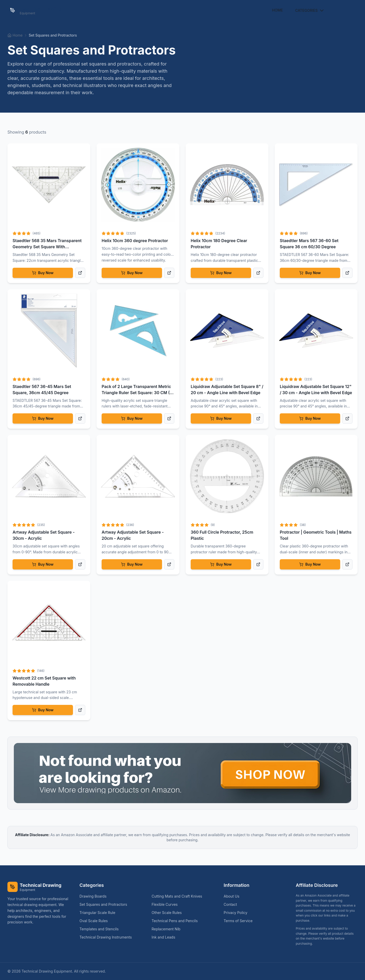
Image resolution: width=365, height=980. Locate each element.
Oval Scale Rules (96, 921)
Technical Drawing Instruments (108, 937)
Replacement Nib (168, 929)
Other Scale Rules (169, 913)
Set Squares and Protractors (105, 904)
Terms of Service (238, 921)
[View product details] (80, 273)
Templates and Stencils (101, 929)
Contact (230, 904)
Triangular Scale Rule (100, 913)
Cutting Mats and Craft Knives (179, 896)
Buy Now (43, 273)
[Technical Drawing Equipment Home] (34, 10)
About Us (232, 896)
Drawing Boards (95, 896)
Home (277, 10)
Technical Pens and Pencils (177, 921)
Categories (310, 10)
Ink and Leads (165, 937)
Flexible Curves (167, 904)
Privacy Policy (236, 913)
